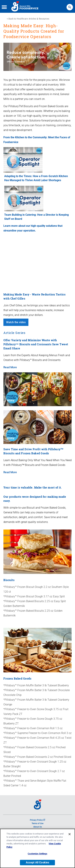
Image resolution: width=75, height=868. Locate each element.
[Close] (70, 834)
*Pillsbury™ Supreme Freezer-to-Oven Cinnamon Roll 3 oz (37, 733)
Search (70, 6)
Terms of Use (37, 823)
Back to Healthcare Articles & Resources (29, 19)
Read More (10, 367)
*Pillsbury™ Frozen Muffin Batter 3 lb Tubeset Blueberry (36, 685)
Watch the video (16, 322)
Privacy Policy (37, 820)
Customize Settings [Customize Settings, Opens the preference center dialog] (37, 854)
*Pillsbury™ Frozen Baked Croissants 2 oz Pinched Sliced (37, 757)
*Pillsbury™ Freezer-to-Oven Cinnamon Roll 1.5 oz (33, 728)
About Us (38, 827)
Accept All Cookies (38, 862)
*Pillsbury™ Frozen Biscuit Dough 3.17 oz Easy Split (34, 596)
